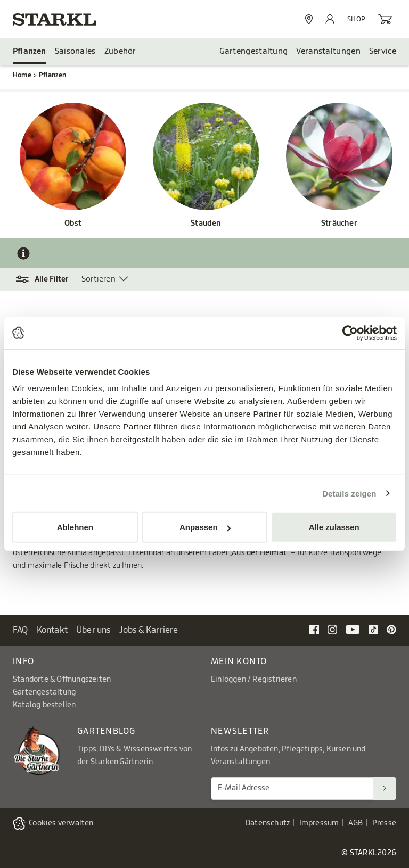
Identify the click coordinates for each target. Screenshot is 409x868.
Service (383, 51)
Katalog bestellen (44, 705)
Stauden (206, 224)
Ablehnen (75, 527)
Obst (73, 224)
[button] (47, 279)
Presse (384, 823)
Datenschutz (268, 823)
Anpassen (205, 527)
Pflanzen (30, 51)
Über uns (93, 630)
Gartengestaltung (254, 51)
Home (22, 75)
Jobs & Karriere (149, 630)
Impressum (319, 823)
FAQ (21, 630)
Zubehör (120, 51)
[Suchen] (385, 788)
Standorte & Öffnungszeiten (62, 680)
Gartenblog (107, 731)
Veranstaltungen (328, 51)
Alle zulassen (334, 527)
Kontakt (52, 630)
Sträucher (339, 224)
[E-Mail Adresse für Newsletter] (292, 788)
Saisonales (75, 51)
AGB (356, 823)
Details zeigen (349, 493)
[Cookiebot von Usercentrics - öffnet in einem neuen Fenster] (350, 333)
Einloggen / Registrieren (254, 680)
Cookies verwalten (61, 823)
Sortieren (99, 279)
